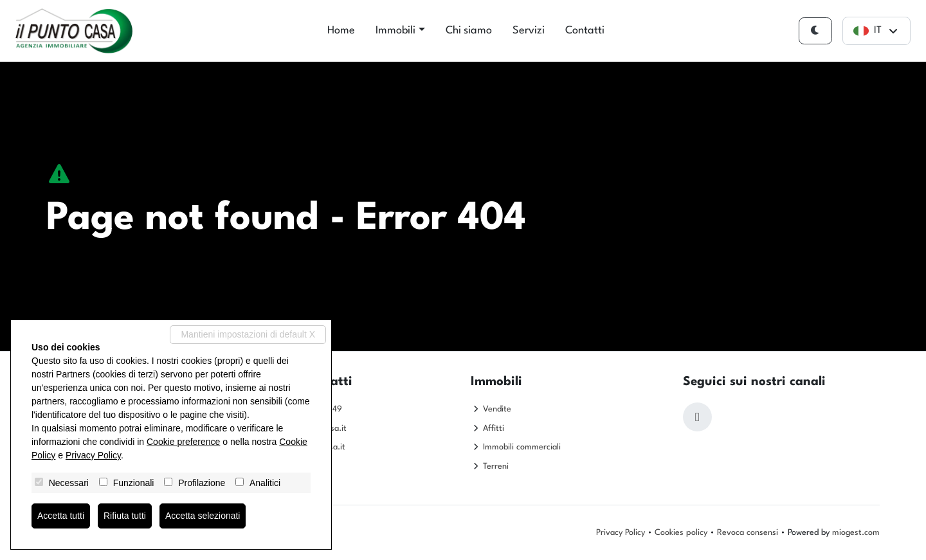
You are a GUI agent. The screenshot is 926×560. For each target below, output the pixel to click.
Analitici (265, 483)
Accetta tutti (61, 516)
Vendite (497, 409)
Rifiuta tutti (125, 516)
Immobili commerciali (522, 447)
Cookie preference (183, 442)
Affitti (494, 429)
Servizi (529, 31)
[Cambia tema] (815, 31)
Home (341, 31)
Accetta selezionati (203, 516)
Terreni (496, 466)
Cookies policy (681, 533)
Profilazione (202, 483)
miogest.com (856, 533)
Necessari (69, 483)
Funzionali (134, 483)
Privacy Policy (621, 533)
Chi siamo (469, 31)
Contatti (585, 31)
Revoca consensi (748, 533)
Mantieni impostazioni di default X (248, 334)
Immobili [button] (395, 31)
